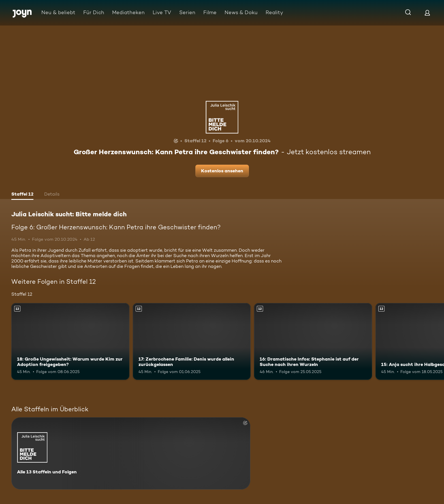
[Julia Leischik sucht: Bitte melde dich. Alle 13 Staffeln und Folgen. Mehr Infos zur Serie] (131, 453)
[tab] (22, 195)
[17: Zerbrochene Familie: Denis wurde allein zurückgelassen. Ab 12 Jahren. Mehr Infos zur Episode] (192, 341)
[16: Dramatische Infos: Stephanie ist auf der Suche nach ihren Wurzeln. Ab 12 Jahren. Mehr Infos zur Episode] (313, 341)
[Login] (427, 13)
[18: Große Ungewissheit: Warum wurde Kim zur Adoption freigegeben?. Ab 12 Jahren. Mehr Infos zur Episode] (70, 341)
